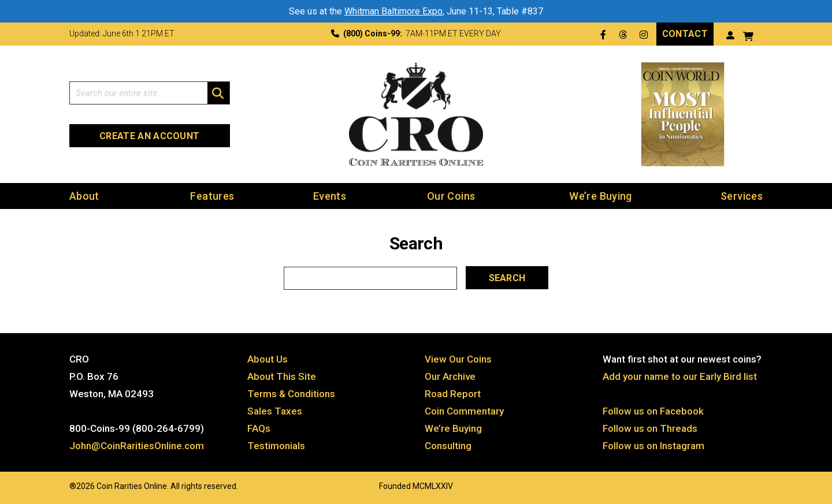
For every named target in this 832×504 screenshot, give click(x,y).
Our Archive (450, 376)
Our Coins (451, 196)
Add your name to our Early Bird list (680, 376)
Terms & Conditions (291, 394)
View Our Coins (458, 359)
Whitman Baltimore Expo (393, 11)
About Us (268, 359)
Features (212, 196)
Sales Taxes (275, 411)
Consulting (448, 446)
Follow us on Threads (650, 428)
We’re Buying (600, 196)
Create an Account (149, 136)
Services (742, 196)
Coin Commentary (464, 411)
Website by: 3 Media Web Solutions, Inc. (58, 485)
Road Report (453, 394)
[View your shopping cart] (748, 35)
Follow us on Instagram (653, 446)
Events (330, 196)
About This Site (282, 376)
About (84, 196)
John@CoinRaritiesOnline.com (137, 446)
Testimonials (276, 446)
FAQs (259, 428)
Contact (685, 34)
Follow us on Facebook (653, 411)
